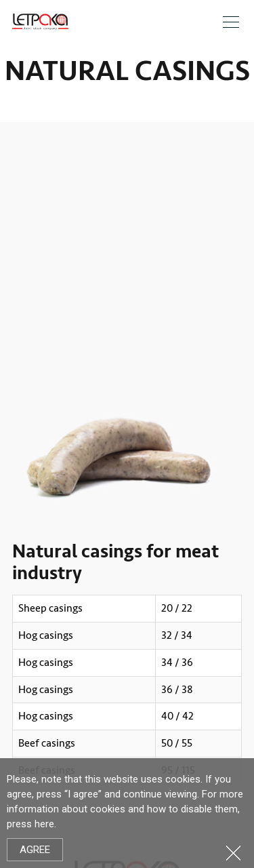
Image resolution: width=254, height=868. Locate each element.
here (44, 824)
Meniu (231, 22)
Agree (35, 850)
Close (233, 853)
